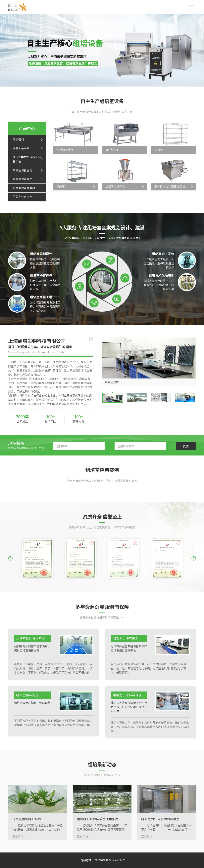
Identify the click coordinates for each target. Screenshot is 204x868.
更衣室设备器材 (23, 179)
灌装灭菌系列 (21, 148)
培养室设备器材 (23, 197)
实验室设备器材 (23, 170)
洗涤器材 (18, 139)
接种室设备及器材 (24, 188)
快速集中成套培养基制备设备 (27, 159)
